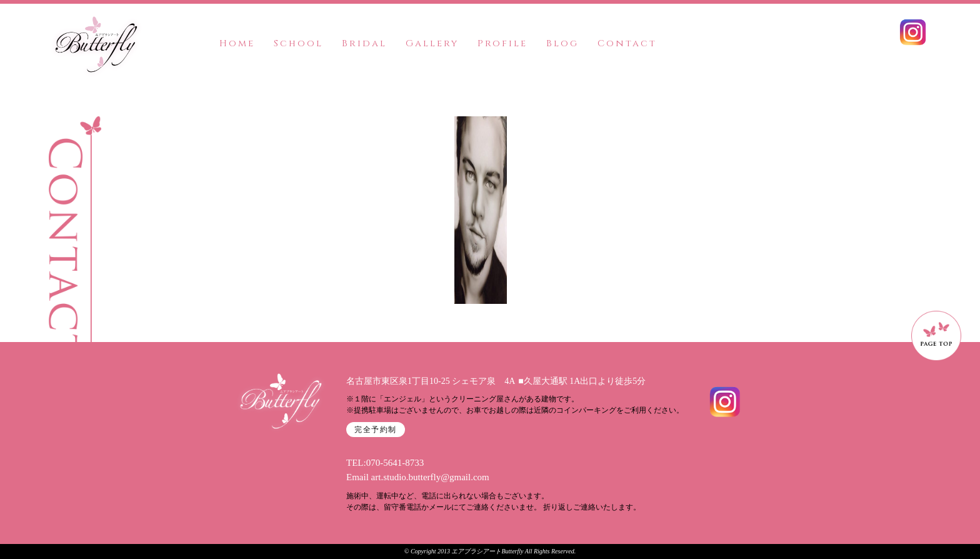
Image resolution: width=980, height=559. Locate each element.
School (298, 43)
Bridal (364, 43)
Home (237, 43)
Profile (502, 43)
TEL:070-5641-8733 (385, 463)
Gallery (432, 43)
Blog (562, 43)
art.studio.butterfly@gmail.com (430, 477)
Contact (627, 43)
